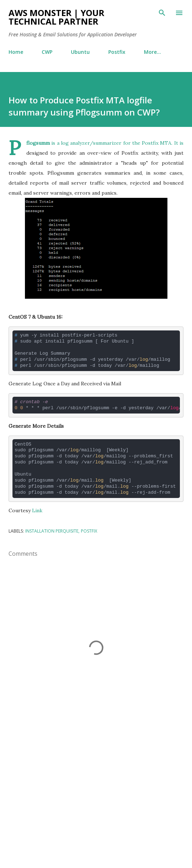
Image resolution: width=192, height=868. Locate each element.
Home (16, 52)
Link (37, 510)
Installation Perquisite (52, 531)
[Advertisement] (96, 795)
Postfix (117, 52)
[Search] (162, 13)
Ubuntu (80, 52)
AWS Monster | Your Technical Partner (56, 17)
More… (152, 52)
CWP (47, 52)
